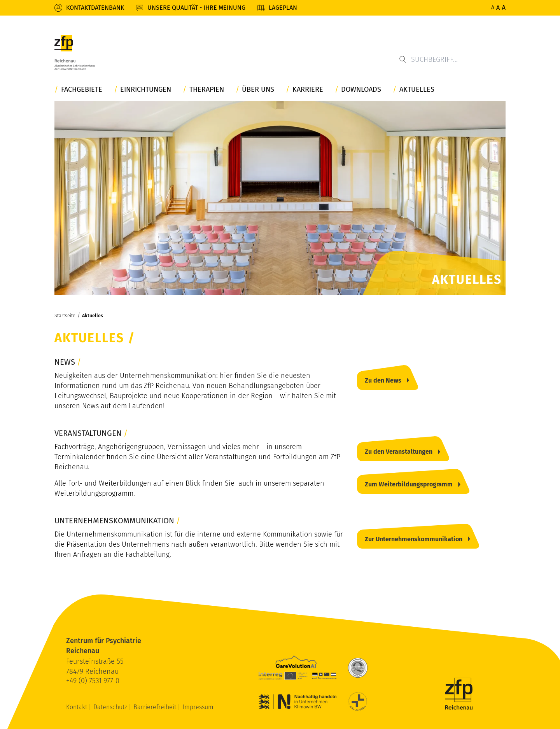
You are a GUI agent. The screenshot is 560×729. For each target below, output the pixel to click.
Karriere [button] (308, 90)
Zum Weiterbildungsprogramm (409, 484)
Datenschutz (111, 707)
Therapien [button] (207, 90)
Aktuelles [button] (417, 90)
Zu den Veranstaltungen (399, 452)
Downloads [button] (361, 90)
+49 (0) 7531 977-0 (93, 681)
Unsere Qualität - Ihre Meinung (196, 8)
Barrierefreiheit (156, 707)
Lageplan (283, 8)
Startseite (65, 316)
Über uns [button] (258, 90)
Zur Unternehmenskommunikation (414, 539)
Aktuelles (93, 316)
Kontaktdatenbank (95, 8)
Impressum (198, 707)
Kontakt (77, 707)
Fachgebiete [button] (82, 90)
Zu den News (383, 380)
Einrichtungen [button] (146, 90)
